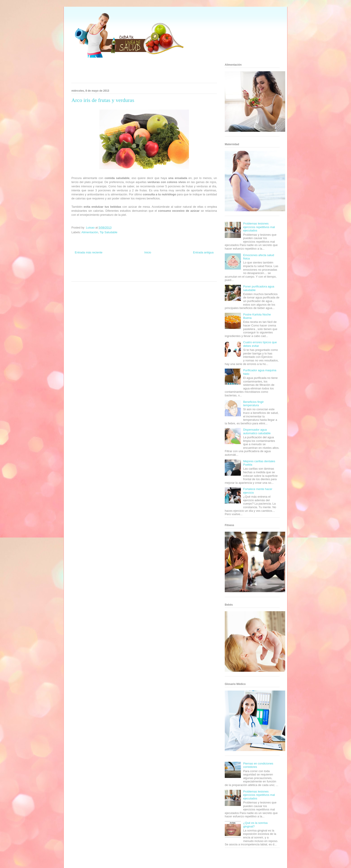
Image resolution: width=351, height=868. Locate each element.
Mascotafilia (192, 272)
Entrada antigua (203, 252)
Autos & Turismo (160, 272)
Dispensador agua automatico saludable (257, 431)
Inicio (148, 252)
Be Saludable (96, 268)
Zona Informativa (80, 268)
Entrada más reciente (89, 252)
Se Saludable (107, 276)
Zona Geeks (164, 268)
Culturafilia (151, 276)
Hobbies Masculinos (181, 268)
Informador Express (112, 268)
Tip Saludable (108, 232)
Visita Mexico (121, 276)
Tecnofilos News (199, 268)
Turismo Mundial (91, 276)
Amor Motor (163, 276)
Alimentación (90, 232)
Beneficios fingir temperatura (253, 404)
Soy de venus (84, 272)
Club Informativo (131, 268)
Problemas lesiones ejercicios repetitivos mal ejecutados (259, 227)
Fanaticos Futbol (178, 272)
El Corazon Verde (137, 276)
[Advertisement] (139, 72)
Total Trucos (117, 272)
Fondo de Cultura (149, 268)
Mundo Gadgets (144, 272)
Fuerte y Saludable (101, 272)
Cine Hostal (129, 272)
